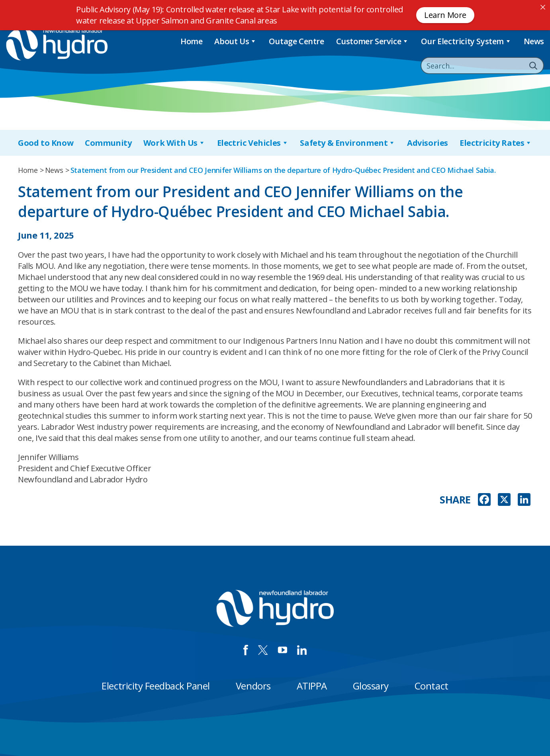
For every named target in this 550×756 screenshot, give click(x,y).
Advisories (428, 143)
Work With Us (174, 143)
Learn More (445, 15)
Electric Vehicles (253, 143)
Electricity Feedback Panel (156, 686)
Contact (432, 686)
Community (108, 143)
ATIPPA (312, 686)
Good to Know (46, 143)
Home (191, 41)
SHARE (455, 500)
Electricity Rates (496, 143)
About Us (235, 41)
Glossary (371, 686)
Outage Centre (297, 41)
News (534, 41)
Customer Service (373, 41)
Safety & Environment (348, 143)
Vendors (253, 686)
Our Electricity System (466, 41)
